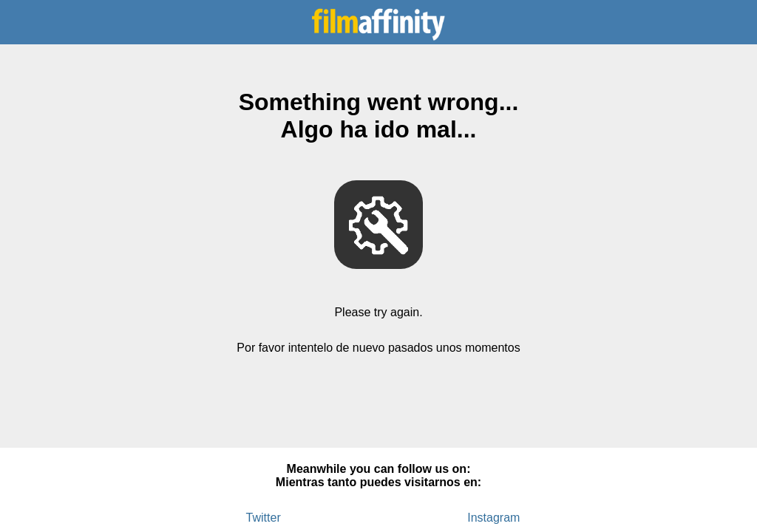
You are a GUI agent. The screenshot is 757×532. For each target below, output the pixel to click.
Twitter (264, 518)
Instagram (493, 518)
